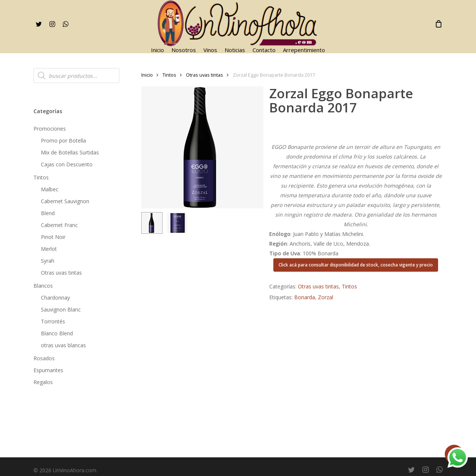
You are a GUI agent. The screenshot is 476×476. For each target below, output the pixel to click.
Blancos (43, 286)
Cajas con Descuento (67, 164)
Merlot (49, 249)
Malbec (50, 189)
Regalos (43, 382)
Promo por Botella (63, 140)
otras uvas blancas (63, 345)
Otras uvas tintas (61, 273)
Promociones (50, 129)
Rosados (44, 358)
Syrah (48, 261)
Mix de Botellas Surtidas (70, 152)
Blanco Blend (57, 333)
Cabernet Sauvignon (65, 201)
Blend (48, 213)
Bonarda (305, 297)
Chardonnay (55, 298)
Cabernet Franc (59, 225)
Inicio (147, 75)
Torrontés (53, 321)
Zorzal (326, 297)
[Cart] (438, 24)
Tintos (41, 177)
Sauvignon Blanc (61, 309)
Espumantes (48, 370)
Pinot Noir (53, 237)
